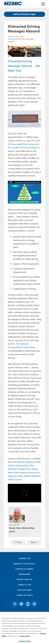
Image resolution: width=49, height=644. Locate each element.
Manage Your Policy (24, 564)
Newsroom (25, 574)
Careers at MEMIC (25, 569)
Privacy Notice (25, 579)
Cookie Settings (25, 595)
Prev (19, 542)
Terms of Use (24, 585)
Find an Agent (25, 590)
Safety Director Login (24, 14)
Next (33, 542)
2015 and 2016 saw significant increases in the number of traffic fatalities (24, 144)
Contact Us (25, 558)
